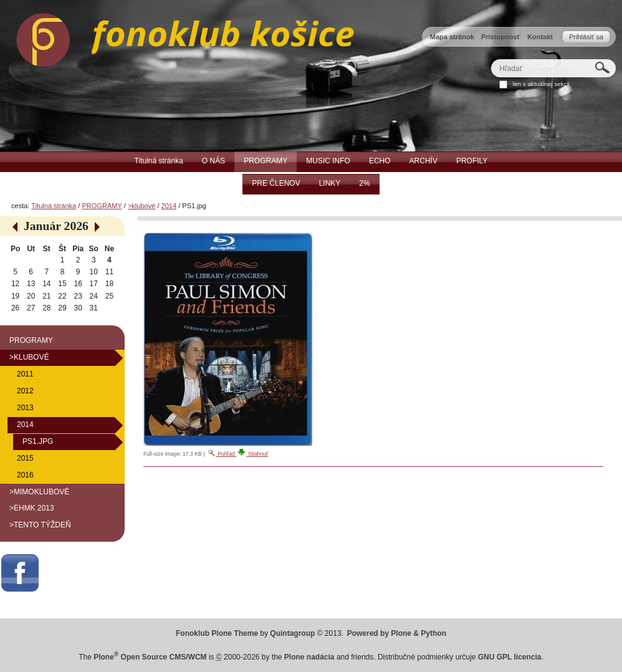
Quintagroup (292, 633)
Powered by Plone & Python (397, 633)
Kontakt (540, 37)
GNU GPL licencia (510, 657)
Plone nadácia (309, 657)
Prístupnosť (501, 37)
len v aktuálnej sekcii (541, 84)
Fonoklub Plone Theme (217, 633)
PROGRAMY (102, 206)
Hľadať (491, 59)
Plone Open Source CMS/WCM (150, 657)
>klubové (141, 206)
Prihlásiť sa (586, 37)
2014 (169, 206)
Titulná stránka (54, 206)
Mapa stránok (452, 37)
